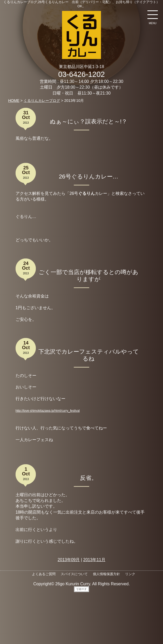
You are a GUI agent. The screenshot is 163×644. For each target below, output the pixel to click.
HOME (14, 101)
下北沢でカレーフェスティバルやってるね (89, 355)
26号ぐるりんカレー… (89, 177)
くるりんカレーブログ (42, 101)
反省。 (89, 478)
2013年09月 (69, 560)
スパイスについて (74, 574)
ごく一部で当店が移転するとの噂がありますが (89, 276)
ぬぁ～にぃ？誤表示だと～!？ (89, 121)
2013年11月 (94, 560)
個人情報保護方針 (106, 574)
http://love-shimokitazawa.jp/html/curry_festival (48, 411)
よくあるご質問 (44, 574)
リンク (130, 574)
